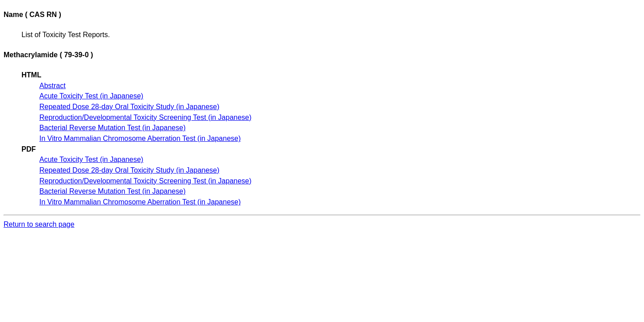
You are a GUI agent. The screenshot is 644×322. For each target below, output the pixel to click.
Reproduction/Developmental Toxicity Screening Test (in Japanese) (145, 117)
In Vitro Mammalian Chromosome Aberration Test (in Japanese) (140, 138)
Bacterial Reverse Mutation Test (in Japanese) (112, 128)
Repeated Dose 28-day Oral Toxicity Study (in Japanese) (129, 107)
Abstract (53, 86)
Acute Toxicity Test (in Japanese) (91, 96)
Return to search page (39, 224)
